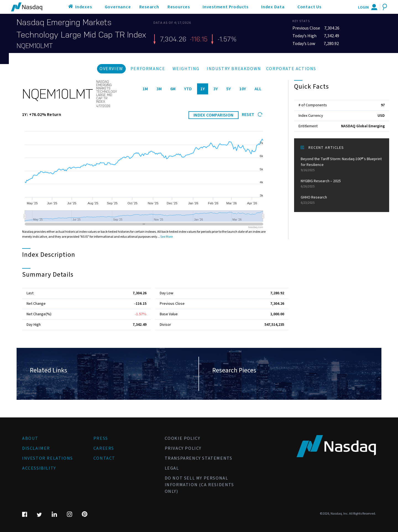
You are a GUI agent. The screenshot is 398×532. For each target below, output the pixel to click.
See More (167, 237)
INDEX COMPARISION (214, 115)
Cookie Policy (183, 438)
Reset (252, 115)
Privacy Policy (183, 448)
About (30, 438)
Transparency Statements (199, 458)
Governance (118, 7)
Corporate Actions (291, 69)
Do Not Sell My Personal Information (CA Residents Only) (199, 485)
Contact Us (309, 7)
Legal (172, 468)
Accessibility (39, 468)
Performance (148, 69)
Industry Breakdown (234, 69)
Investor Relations (48, 458)
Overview (111, 69)
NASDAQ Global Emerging (363, 126)
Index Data (273, 7)
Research (149, 7)
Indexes (84, 7)
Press (101, 438)
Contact (104, 458)
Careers (104, 448)
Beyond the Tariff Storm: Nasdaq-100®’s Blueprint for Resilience (342, 165)
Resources (179, 7)
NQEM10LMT (35, 46)
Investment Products (226, 7)
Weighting (186, 69)
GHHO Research (342, 200)
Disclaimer (36, 448)
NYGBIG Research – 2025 (342, 184)
